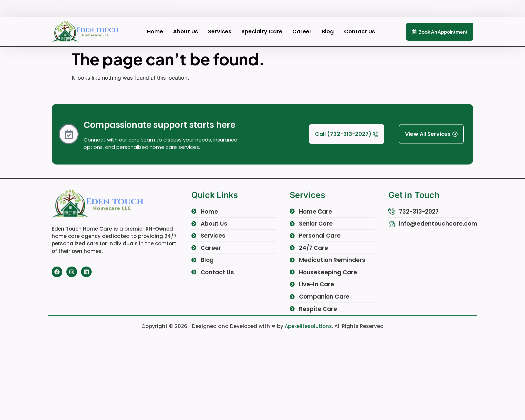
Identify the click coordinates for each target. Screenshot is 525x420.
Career (302, 32)
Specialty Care (262, 32)
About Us (185, 32)
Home (155, 32)
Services (220, 32)
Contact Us (359, 32)
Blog (328, 32)
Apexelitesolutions (308, 326)
